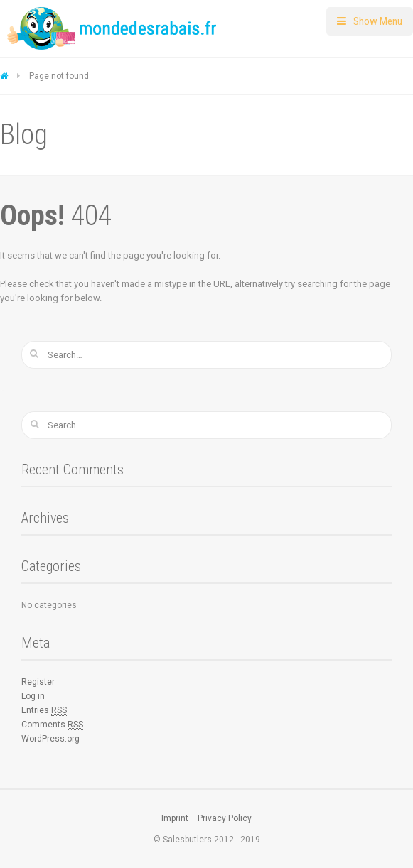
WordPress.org (50, 739)
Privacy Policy (225, 818)
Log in (33, 696)
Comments (52, 725)
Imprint (175, 818)
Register (38, 682)
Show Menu (378, 21)
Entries (44, 711)
